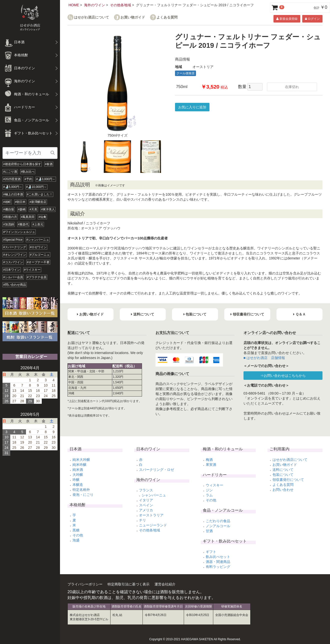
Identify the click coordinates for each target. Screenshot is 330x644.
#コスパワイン (13, 262)
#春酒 (49, 164)
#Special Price (13, 240)
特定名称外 (81, 490)
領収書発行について (288, 480)
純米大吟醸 (81, 460)
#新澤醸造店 (38, 202)
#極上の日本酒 (13, 194)
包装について (283, 475)
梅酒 (209, 460)
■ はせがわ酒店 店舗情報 (264, 358)
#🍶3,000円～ (46, 179)
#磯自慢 (9, 209)
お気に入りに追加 (192, 107)
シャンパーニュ (154, 495)
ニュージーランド (153, 525)
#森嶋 (22, 209)
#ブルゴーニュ (40, 255)
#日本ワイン (12, 270)
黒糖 (76, 530)
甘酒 (209, 531)
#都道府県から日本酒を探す (22, 164)
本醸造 (78, 485)
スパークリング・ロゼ (156, 470)
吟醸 (76, 480)
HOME (74, 5)
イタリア (146, 500)
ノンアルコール (218, 526)
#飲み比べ (28, 172)
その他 (78, 535)
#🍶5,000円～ (13, 187)
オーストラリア (151, 515)
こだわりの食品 (218, 521)
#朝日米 (20, 202)
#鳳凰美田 (28, 217)
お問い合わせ (283, 490)
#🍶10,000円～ (36, 187)
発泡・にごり (83, 495)
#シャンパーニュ (38, 240)
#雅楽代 (23, 224)
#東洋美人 (48, 209)
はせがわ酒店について (91, 17)
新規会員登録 (287, 19)
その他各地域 (120, 5)
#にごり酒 (10, 172)
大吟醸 (78, 475)
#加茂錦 (9, 224)
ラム (209, 495)
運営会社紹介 (165, 584)
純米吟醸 (79, 465)
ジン (209, 490)
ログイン (312, 19)
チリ (142, 520)
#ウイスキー (32, 270)
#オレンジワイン (15, 255)
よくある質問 (167, 17)
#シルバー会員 (13, 277)
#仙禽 (42, 217)
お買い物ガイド (133, 17)
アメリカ (146, 510)
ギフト (211, 552)
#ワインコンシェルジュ (19, 232)
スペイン (146, 505)
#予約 (28, 179)
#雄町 (7, 202)
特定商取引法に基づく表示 (128, 584)
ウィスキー (214, 485)
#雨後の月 (10, 217)
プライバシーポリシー (85, 584)
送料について (283, 470)
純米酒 (78, 470)
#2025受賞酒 (12, 179)
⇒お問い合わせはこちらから (283, 376)
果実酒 (211, 465)
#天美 (33, 209)
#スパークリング (15, 247)
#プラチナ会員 (37, 277)
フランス (146, 490)
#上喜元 (38, 224)
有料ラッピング (218, 567)
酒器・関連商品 (218, 562)
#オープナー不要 (38, 262)
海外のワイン (94, 5)
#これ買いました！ (40, 194)
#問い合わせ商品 (15, 285)
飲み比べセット (218, 557)
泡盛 (76, 540)
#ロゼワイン (38, 247)
